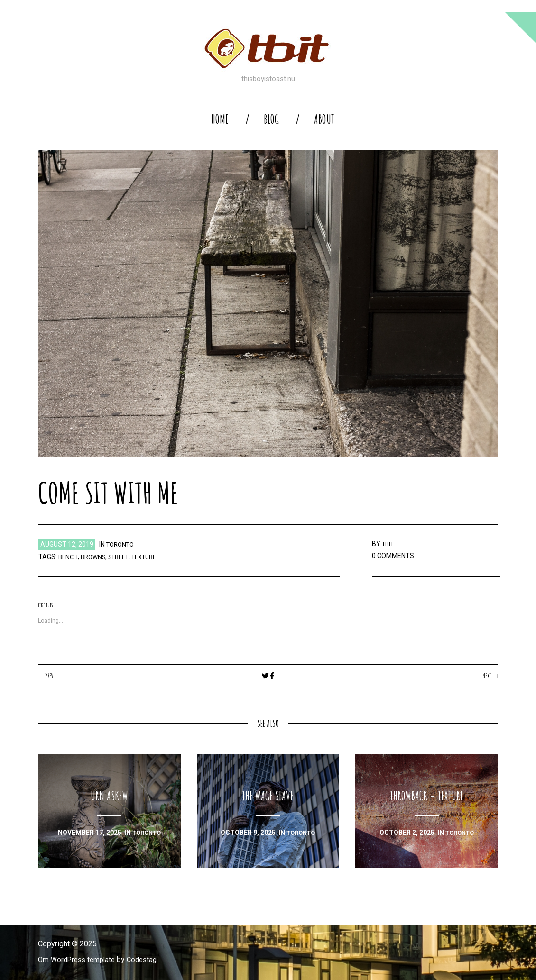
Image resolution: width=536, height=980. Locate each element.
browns (96, 557)
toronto (122, 544)
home (220, 119)
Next (485, 676)
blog (271, 119)
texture (154, 557)
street (125, 557)
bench (69, 557)
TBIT (389, 544)
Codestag (148, 960)
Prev (50, 676)
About (324, 119)
